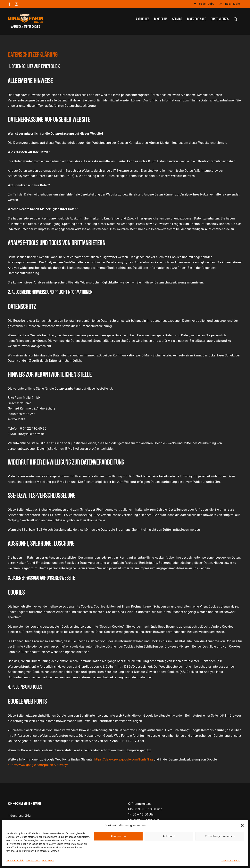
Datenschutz (33, 861)
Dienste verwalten (231, 861)
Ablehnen (169, 836)
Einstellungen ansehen (220, 836)
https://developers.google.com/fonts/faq (124, 759)
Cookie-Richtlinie (15, 861)
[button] (242, 825)
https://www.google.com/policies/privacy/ (38, 765)
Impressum (48, 861)
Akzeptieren (118, 836)
